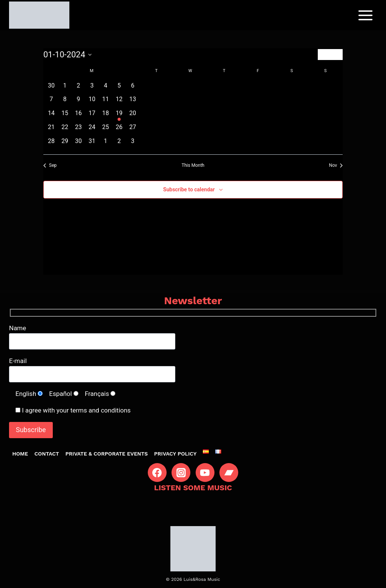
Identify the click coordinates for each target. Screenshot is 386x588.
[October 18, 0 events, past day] (106, 116)
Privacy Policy (175, 454)
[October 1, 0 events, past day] (65, 88)
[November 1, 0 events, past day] (106, 144)
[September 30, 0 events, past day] (51, 88)
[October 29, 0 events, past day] (65, 144)
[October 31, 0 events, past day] (92, 144)
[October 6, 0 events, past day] (133, 88)
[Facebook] (157, 473)
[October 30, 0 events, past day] (78, 144)
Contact (47, 454)
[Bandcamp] (229, 473)
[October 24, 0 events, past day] (92, 130)
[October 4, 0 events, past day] (106, 88)
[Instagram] (181, 473)
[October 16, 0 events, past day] (78, 116)
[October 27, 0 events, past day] (133, 130)
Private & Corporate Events (107, 454)
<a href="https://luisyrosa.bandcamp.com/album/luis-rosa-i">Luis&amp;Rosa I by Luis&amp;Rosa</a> (193, 505)
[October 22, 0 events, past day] (65, 130)
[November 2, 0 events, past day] (119, 144)
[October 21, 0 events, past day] (51, 130)
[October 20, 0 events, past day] (133, 116)
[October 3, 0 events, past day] (92, 88)
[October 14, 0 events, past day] (51, 116)
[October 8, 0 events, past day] (65, 102)
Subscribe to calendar (189, 189)
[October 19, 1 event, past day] (119, 116)
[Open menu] (365, 15)
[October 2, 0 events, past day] (78, 88)
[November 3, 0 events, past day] (133, 144)
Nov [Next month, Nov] (336, 165)
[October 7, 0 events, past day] (51, 102)
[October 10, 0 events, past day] (92, 102)
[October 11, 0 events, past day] (106, 102)
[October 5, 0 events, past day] (119, 88)
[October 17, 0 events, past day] (92, 116)
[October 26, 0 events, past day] (119, 130)
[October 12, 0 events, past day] (119, 102)
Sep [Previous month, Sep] (50, 165)
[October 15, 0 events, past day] (65, 116)
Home (20, 454)
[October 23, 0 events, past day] (78, 130)
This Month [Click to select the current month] (193, 165)
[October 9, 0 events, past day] (78, 102)
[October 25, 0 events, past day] (106, 130)
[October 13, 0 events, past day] (133, 102)
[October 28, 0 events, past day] (51, 144)
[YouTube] (205, 473)
